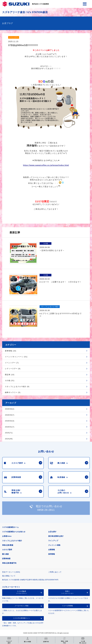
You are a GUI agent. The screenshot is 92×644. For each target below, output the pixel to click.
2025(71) (9, 433)
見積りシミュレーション (67, 592)
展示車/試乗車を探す (56, 536)
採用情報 (52, 554)
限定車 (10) (10, 375)
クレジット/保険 (54, 545)
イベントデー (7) (12, 363)
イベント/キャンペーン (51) (16, 357)
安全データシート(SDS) (11, 572)
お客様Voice (7, 536)
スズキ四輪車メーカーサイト (22, 592)
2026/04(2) (10, 409)
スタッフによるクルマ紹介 (12, 541)
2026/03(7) (10, 415)
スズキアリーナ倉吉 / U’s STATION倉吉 (25, 12)
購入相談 (5, 554)
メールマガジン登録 (22, 606)
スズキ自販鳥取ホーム (10, 527)
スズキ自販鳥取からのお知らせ (14, 532)
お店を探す (52, 532)
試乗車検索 (6, 559)
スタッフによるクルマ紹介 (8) (17, 387)
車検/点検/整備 (8, 545)
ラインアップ (53, 541)
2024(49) (9, 439)
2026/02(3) (10, 421)
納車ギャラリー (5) (13, 392)
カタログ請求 (7, 550)
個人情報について (9, 576)
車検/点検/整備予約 (9, 563)
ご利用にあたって (55, 572)
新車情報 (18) (11, 351)
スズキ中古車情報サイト (22, 618)
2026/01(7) (10, 427)
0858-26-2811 (46, 510)
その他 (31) (10, 380)
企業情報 (52, 550)
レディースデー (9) (13, 369)
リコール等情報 (67, 606)
